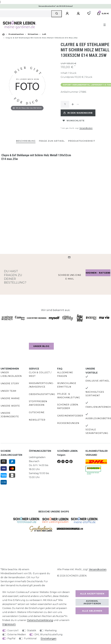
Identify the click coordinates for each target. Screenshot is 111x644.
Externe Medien (17, 634)
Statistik (32, 630)
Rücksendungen (68, 423)
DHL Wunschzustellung (48, 634)
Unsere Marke (10, 398)
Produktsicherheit (82, 141)
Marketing (51, 630)
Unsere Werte (10, 406)
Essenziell (13, 630)
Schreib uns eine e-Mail (70, 277)
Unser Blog (41, 346)
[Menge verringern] (78, 104)
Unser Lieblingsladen (11, 374)
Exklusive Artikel (98, 381)
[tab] (26, 141)
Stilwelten (33, 34)
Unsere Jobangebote (10, 415)
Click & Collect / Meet (40, 374)
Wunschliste (74, 121)
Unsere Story (10, 384)
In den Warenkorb (78, 113)
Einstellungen (48, 638)
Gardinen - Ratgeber (98, 273)
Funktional (30, 638)
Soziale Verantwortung (97, 431)
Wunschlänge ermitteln (67, 385)
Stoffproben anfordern (38, 403)
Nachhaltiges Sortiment (95, 394)
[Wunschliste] (89, 14)
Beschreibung (26, 141)
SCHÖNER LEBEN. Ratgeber (68, 406)
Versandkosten (86, 128)
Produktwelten (16, 34)
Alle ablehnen (92, 611)
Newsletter (37, 420)
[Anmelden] (68, 14)
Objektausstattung (42, 394)
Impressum (9, 624)
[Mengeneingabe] (65, 104)
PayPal (11, 638)
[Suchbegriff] (26, 14)
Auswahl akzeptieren (92, 602)
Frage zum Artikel (52, 141)
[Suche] (57, 14)
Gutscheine (37, 412)
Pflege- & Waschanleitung (69, 396)
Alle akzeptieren (92, 594)
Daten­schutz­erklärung (40, 620)
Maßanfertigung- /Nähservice (41, 385)
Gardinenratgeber (70, 416)
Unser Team (8, 391)
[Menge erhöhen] (73, 104)
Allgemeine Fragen (65, 374)
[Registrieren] (79, 14)
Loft (44, 34)
